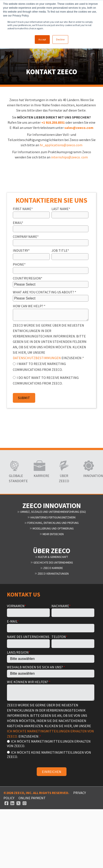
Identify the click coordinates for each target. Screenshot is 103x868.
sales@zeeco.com (79, 128)
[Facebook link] (7, 803)
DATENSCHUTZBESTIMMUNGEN (37, 358)
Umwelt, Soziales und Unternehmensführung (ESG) (51, 512)
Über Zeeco (64, 478)
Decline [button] (60, 39)
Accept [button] (42, 39)
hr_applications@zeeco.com (61, 145)
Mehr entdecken (52, 534)
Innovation (89, 476)
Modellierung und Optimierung (52, 528)
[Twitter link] (18, 803)
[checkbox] (51, 373)
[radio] (51, 366)
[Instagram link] (25, 803)
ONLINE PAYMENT (32, 798)
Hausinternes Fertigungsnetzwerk (51, 517)
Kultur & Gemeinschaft (51, 557)
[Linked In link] (12, 803)
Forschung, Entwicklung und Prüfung (51, 523)
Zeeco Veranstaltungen (52, 574)
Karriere (39, 476)
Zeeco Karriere (51, 568)
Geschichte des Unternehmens (52, 562)
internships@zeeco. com (69, 157)
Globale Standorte (14, 478)
